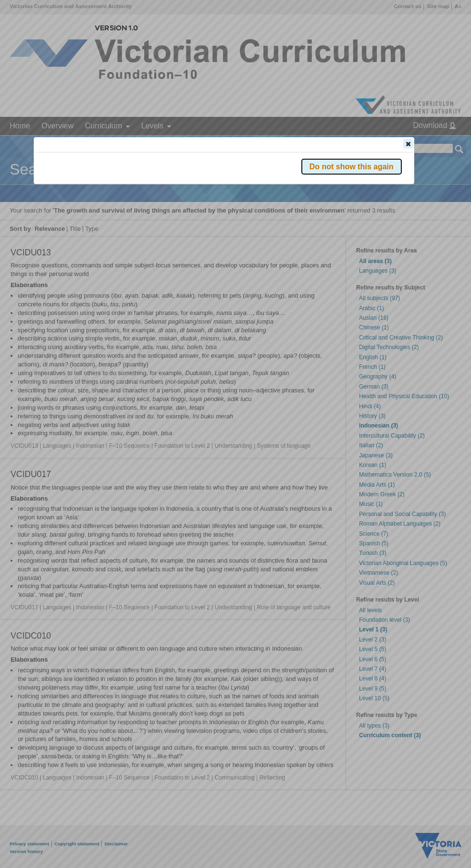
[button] (408, 144)
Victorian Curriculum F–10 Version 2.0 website (145, 198)
